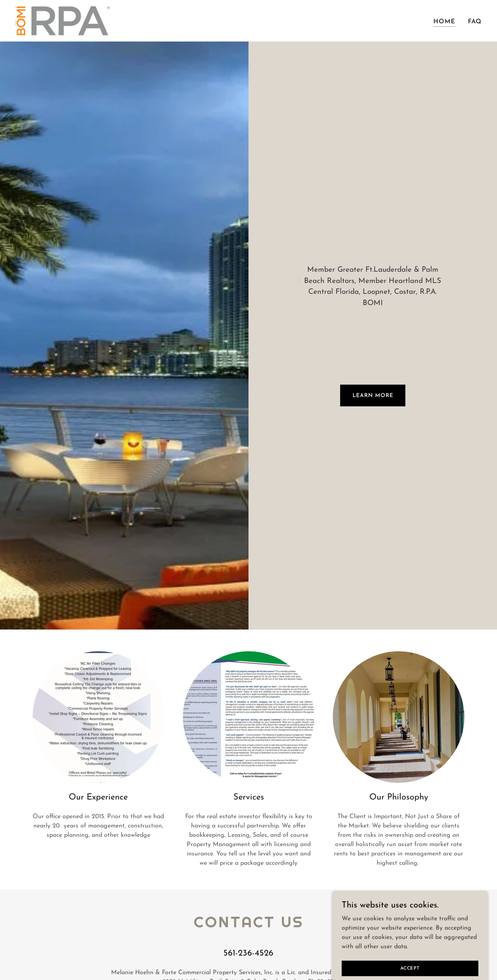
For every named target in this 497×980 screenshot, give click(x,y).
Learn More (373, 396)
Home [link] (444, 22)
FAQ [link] (475, 22)
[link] (63, 21)
